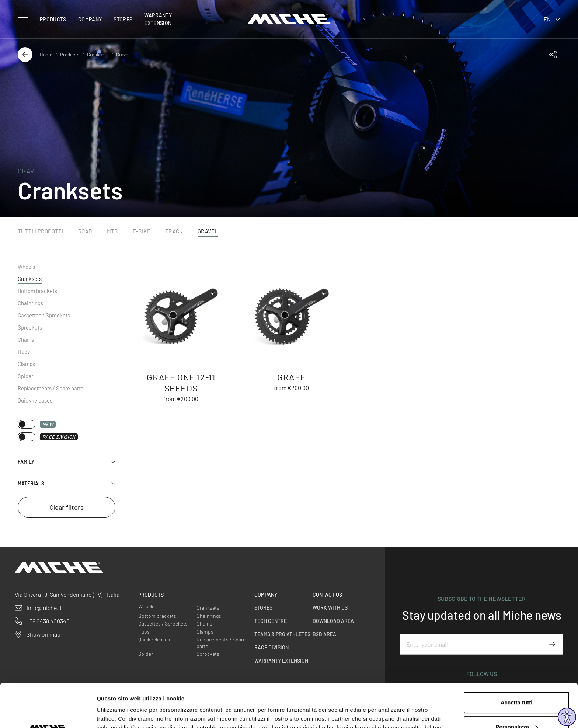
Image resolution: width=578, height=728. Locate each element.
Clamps (26, 364)
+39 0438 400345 (48, 621)
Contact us (327, 595)
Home (46, 55)
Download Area (333, 621)
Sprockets (30, 327)
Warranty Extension (158, 19)
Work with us (330, 608)
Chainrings (30, 303)
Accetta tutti (517, 659)
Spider (25, 376)
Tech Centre (271, 621)
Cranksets (98, 55)
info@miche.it (44, 608)
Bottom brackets (37, 291)
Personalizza (517, 683)
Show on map (43, 634)
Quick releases (35, 400)
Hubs (24, 352)
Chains (26, 339)
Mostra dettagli (116, 713)
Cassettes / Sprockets (44, 315)
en (552, 19)
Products (53, 19)
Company (90, 19)
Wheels (26, 267)
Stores (123, 19)
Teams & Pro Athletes (282, 634)
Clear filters (67, 507)
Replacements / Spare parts (51, 388)
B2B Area (324, 634)
